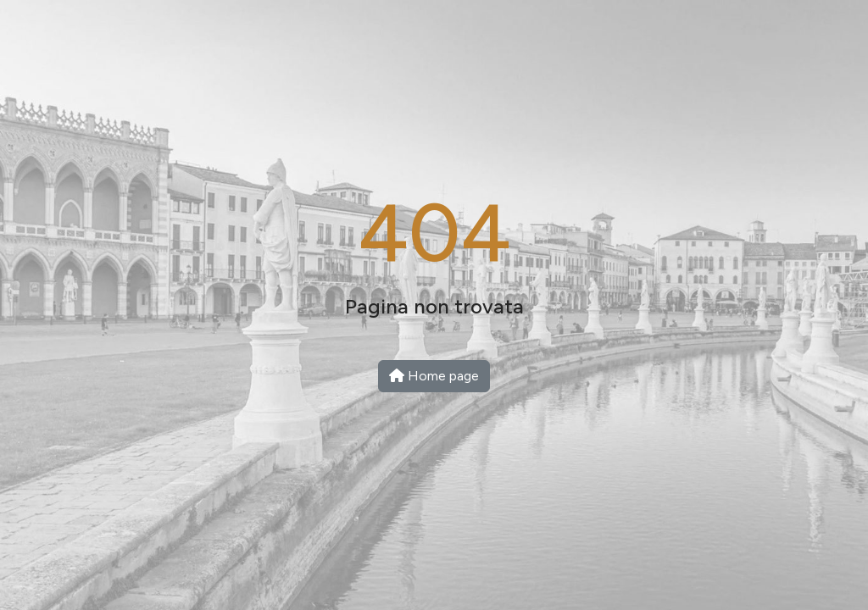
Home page (434, 376)
